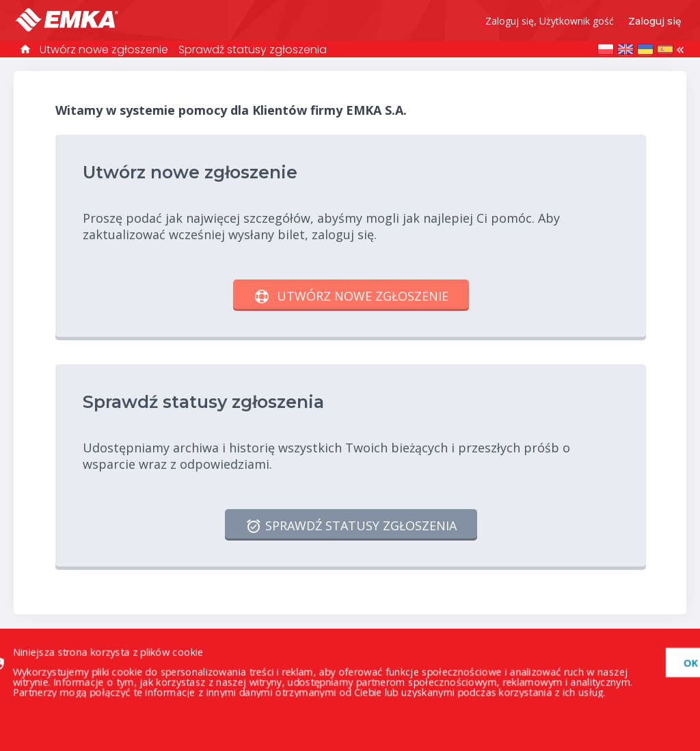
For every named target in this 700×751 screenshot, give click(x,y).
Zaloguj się (655, 21)
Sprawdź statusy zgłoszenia (253, 50)
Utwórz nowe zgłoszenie (104, 50)
